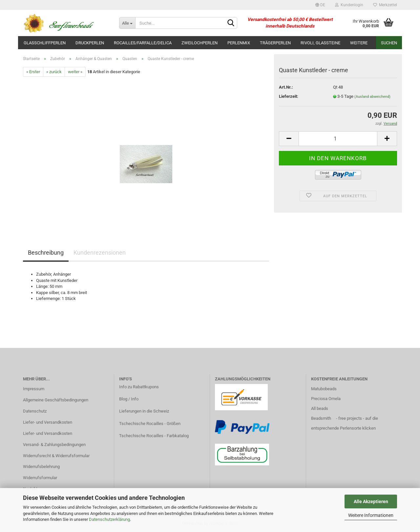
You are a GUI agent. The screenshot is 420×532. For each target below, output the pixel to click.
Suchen (389, 43)
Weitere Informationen (371, 515)
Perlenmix (239, 43)
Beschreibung (46, 253)
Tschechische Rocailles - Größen (150, 424)
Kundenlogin (349, 5)
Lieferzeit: (289, 96)
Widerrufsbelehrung (41, 467)
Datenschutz (35, 411)
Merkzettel (385, 5)
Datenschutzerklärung (109, 519)
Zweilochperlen (199, 43)
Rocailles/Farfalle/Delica (143, 43)
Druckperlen (90, 43)
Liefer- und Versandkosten (48, 422)
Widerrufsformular (40, 478)
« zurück (54, 72)
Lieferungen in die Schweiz (144, 411)
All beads (320, 408)
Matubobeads (324, 389)
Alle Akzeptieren (371, 501)
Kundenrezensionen (100, 253)
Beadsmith (321, 418)
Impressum (34, 389)
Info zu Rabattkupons (139, 387)
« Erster (33, 72)
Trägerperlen (275, 43)
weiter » (75, 72)
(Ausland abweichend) (372, 97)
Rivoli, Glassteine (320, 43)
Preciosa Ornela (326, 399)
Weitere (359, 43)
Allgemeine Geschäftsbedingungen (56, 400)
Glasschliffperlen (45, 43)
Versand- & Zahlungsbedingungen (54, 445)
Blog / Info (129, 399)
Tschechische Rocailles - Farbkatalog (154, 436)
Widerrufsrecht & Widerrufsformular (56, 456)
